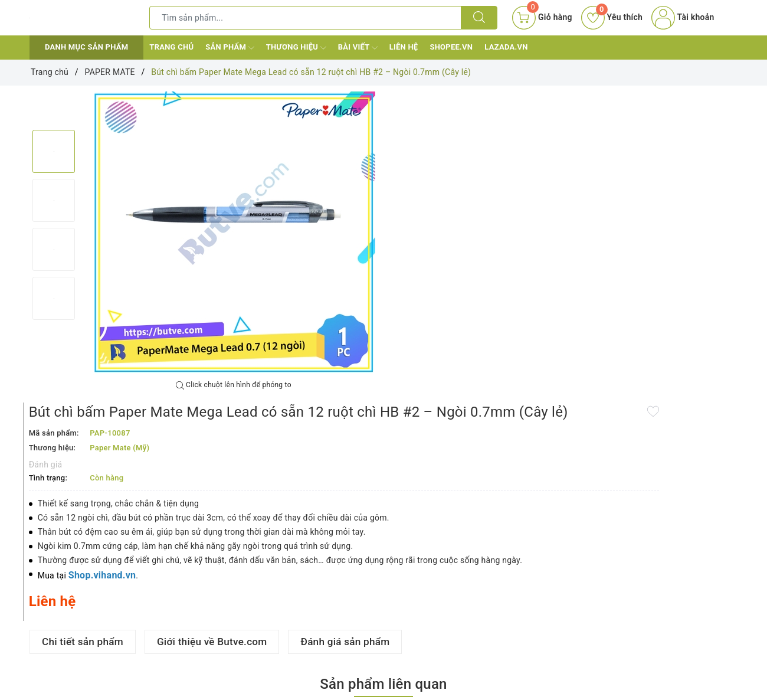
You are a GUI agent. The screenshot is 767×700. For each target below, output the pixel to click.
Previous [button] (54, 118)
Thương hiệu (296, 48)
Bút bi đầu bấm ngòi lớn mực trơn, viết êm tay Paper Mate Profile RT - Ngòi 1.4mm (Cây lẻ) (381, 648)
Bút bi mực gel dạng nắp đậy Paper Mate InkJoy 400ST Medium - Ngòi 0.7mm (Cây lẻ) (666, 648)
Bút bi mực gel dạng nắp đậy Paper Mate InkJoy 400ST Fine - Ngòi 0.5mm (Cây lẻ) (524, 648)
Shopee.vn (451, 47)
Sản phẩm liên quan (383, 466)
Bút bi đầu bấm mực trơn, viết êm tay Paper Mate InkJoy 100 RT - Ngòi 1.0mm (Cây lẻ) (92, 648)
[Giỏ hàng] (542, 18)
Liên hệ (404, 47)
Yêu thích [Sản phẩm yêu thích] (612, 17)
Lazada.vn (506, 47)
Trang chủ (171, 47)
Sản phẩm (230, 48)
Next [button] (54, 332)
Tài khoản (683, 17)
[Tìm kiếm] (479, 18)
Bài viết (358, 48)
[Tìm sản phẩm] (305, 18)
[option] (234, 233)
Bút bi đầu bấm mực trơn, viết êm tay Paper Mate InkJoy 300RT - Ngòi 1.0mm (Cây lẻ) (240, 648)
